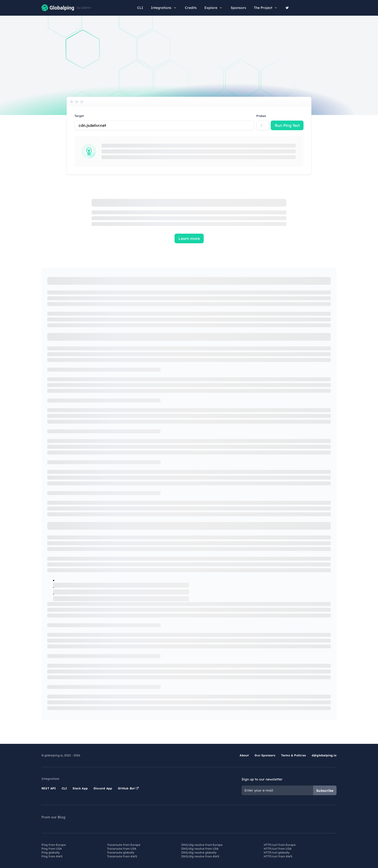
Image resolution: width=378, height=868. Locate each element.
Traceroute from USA (122, 849)
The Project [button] (266, 8)
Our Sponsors (265, 755)
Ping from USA (52, 849)
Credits (191, 8)
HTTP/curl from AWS (278, 856)
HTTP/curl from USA (278, 849)
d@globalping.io (324, 755)
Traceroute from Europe (124, 845)
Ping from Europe (54, 845)
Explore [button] (214, 8)
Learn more (189, 238)
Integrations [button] (164, 8)
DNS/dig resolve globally (199, 852)
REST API (49, 788)
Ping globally (51, 852)
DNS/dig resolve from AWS (200, 856)
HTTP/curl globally (277, 852)
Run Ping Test (287, 125)
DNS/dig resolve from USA (200, 849)
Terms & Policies (294, 755)
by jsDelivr (84, 8)
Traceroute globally (121, 852)
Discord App (103, 788)
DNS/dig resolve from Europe (202, 845)
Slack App (80, 788)
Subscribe (325, 791)
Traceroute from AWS (122, 856)
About (244, 755)
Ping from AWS (52, 856)
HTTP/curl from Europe (280, 845)
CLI (140, 8)
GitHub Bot (128, 788)
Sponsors (238, 8)
